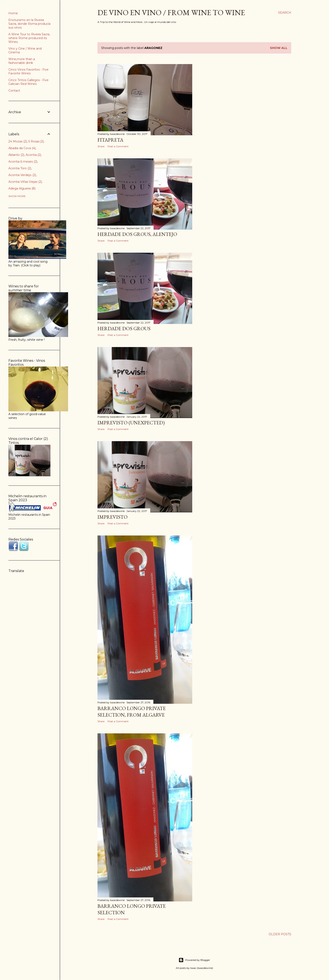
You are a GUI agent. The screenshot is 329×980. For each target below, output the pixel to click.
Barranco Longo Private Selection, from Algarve (132, 712)
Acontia (33, 155)
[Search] (285, 13)
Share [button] (101, 146)
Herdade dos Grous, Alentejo (137, 234)
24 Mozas (18, 141)
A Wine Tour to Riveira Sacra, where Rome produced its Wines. (29, 38)
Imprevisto (113, 517)
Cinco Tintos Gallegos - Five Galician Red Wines (28, 82)
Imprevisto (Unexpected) (131, 423)
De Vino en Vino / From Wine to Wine (171, 12)
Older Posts (280, 934)
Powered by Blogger (194, 960)
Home (13, 13)
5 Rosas (36, 141)
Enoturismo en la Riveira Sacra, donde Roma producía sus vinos (29, 24)
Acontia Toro (20, 168)
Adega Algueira (22, 188)
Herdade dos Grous (124, 328)
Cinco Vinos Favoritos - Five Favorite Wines (28, 71)
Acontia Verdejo (22, 175)
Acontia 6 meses (23, 162)
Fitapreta (110, 140)
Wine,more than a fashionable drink (22, 61)
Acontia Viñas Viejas (25, 182)
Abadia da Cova (22, 148)
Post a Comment (118, 146)
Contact (14, 91)
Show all (279, 48)
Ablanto (16, 155)
